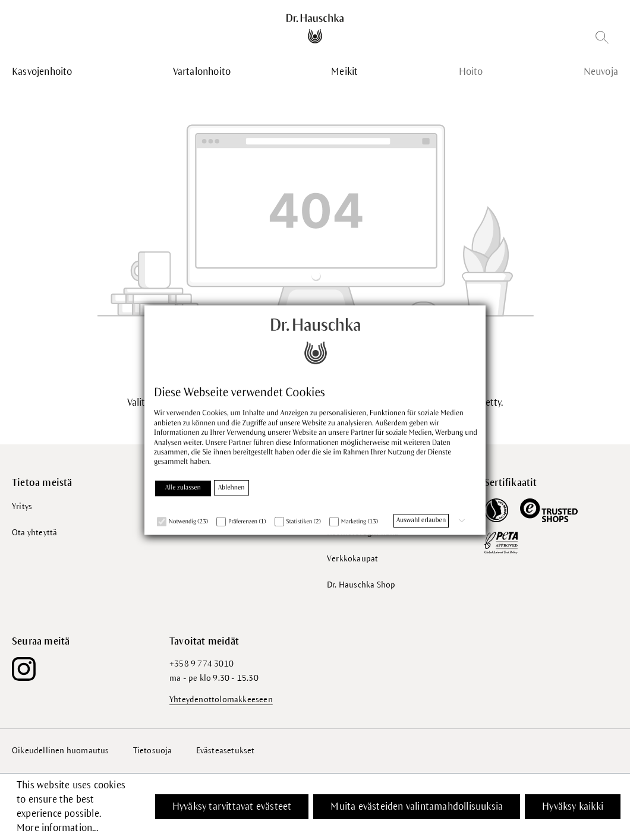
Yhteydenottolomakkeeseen (221, 700)
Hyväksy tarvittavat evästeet (232, 807)
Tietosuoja (153, 751)
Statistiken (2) (304, 522)
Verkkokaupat (352, 559)
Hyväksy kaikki (573, 807)
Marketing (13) (360, 522)
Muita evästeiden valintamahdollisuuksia (417, 807)
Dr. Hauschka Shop (361, 585)
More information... (57, 828)
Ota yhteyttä (34, 533)
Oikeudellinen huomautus (61, 751)
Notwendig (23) (188, 522)
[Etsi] (602, 40)
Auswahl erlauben (421, 520)
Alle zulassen (183, 488)
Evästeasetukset (226, 751)
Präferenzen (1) (247, 522)
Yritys (22, 506)
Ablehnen (231, 488)
